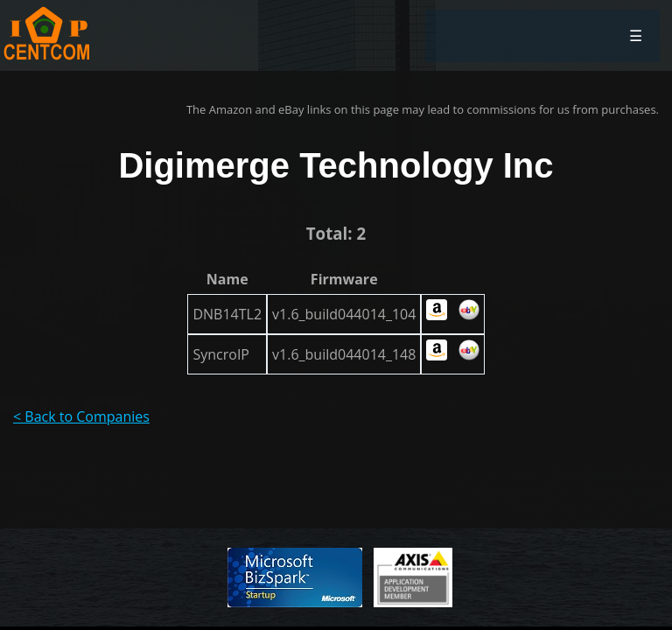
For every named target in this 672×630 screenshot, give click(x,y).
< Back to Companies (81, 416)
